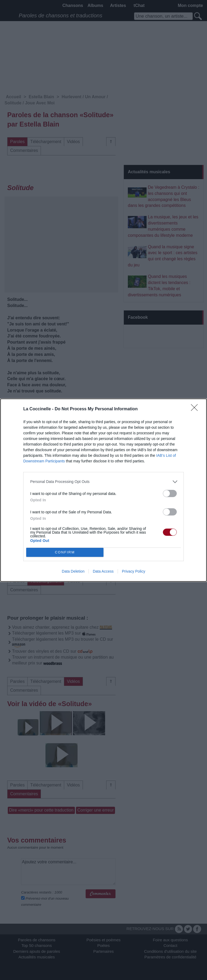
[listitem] (103, 482)
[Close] (196, 409)
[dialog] (103, 490)
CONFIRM (65, 552)
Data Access (103, 571)
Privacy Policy (134, 571)
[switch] (170, 493)
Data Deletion (73, 571)
